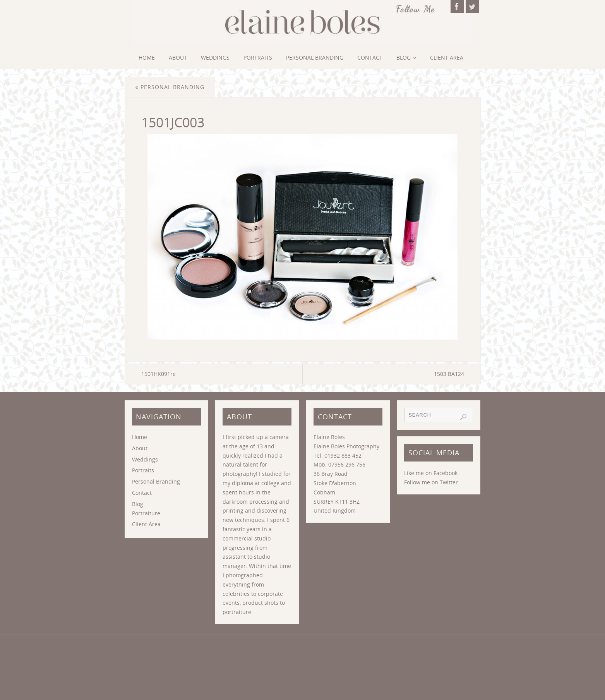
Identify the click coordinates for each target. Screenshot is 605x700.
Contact (142, 493)
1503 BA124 (449, 374)
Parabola (301, 691)
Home (140, 437)
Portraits (143, 470)
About (140, 448)
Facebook (446, 473)
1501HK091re (159, 374)
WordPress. (332, 691)
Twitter (449, 482)
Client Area (146, 524)
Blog (138, 504)
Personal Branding (170, 87)
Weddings (145, 459)
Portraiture (146, 513)
